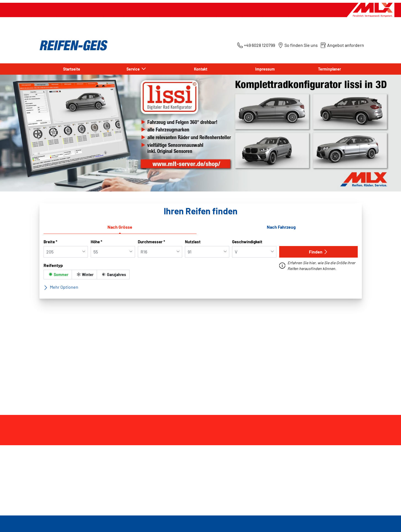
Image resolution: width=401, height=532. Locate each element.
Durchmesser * (151, 242)
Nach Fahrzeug (281, 227)
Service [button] (134, 69)
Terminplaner (329, 69)
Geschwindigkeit (247, 242)
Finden (318, 252)
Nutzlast (193, 242)
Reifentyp (53, 265)
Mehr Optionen (61, 287)
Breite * (50, 242)
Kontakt (201, 69)
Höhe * (96, 242)
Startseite (72, 69)
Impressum (265, 69)
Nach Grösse (120, 227)
